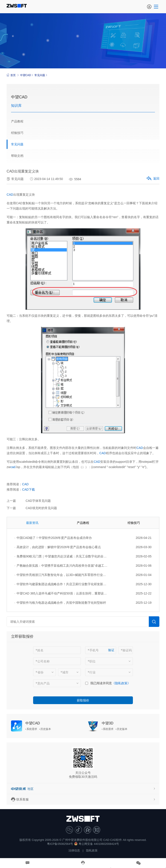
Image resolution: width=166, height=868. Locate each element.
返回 (153, 179)
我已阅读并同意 (101, 683)
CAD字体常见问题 (38, 501)
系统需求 (32, 729)
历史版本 (46, 729)
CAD (10, 195)
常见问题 (40, 75)
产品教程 (17, 121)
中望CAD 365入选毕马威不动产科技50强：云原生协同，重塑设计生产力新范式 (61, 593)
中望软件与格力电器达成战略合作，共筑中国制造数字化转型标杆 (60, 603)
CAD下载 (28, 489)
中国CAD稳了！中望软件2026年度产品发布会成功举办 (53, 538)
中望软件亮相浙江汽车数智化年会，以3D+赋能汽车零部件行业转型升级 (61, 575)
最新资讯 (32, 523)
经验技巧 (17, 133)
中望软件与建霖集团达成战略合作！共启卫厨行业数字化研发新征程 (61, 584)
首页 (11, 75)
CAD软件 (116, 840)
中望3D (108, 723)
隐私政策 (92, 850)
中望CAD (25, 75)
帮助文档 (17, 156)
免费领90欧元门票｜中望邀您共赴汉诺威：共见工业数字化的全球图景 (61, 556)
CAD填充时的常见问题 (41, 508)
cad (13, 467)
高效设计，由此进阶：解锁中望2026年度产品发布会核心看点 (58, 547)
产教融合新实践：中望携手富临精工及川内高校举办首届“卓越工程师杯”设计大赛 (61, 566)
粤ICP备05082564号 (60, 844)
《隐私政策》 (121, 683)
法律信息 (74, 850)
